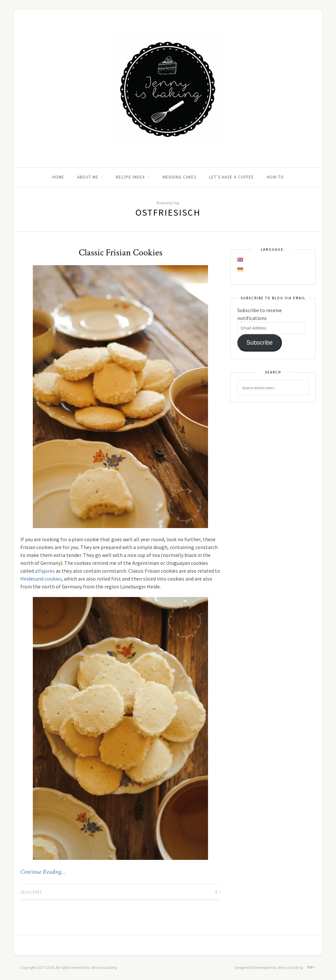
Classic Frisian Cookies (121, 253)
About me (88, 177)
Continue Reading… (43, 872)
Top (311, 967)
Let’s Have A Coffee (231, 177)
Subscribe (260, 343)
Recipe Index (130, 177)
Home (58, 177)
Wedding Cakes (179, 177)
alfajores (45, 571)
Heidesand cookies (41, 579)
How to (275, 177)
